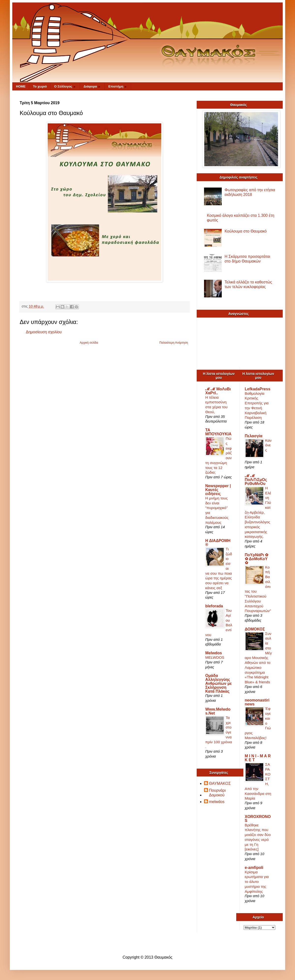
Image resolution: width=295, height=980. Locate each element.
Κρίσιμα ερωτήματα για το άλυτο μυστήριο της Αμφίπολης (257, 882)
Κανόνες (268, 445)
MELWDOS (215, 657)
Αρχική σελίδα (89, 343)
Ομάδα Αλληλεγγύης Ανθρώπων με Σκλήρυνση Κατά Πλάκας (219, 683)
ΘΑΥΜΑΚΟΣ (220, 783)
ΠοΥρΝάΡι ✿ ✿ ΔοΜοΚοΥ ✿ (257, 559)
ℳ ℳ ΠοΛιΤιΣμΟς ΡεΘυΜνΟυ (256, 480)
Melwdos (214, 653)
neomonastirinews (257, 702)
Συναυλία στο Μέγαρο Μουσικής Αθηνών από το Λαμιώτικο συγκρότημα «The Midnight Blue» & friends (258, 658)
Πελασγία (254, 436)
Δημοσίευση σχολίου (44, 332)
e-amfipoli (254, 868)
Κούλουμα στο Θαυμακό (245, 231)
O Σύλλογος (65, 87)
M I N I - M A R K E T (258, 758)
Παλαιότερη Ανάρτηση (174, 343)
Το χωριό (40, 86)
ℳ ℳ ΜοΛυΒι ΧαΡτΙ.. (218, 391)
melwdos (217, 802)
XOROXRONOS (258, 819)
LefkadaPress (258, 389)
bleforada (214, 606)
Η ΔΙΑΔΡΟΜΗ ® (218, 543)
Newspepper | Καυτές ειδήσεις (218, 490)
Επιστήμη (118, 87)
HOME (21, 86)
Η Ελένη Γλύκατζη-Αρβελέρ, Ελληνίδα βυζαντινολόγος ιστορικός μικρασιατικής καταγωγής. (258, 512)
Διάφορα (92, 87)
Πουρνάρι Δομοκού (217, 793)
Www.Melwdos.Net (218, 711)
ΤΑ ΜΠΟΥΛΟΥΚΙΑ (218, 432)
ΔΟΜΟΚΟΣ (255, 629)
